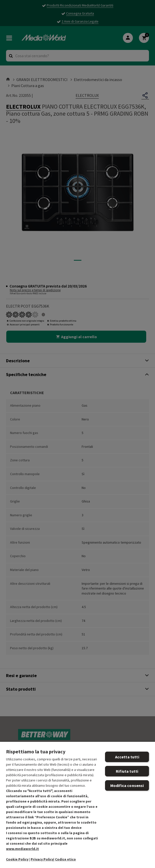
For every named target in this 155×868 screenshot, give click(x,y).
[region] (77, 805)
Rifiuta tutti (127, 771)
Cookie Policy (17, 859)
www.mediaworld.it (22, 849)
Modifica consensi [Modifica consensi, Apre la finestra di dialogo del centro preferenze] (127, 785)
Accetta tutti (127, 757)
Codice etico (65, 859)
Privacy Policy (42, 859)
